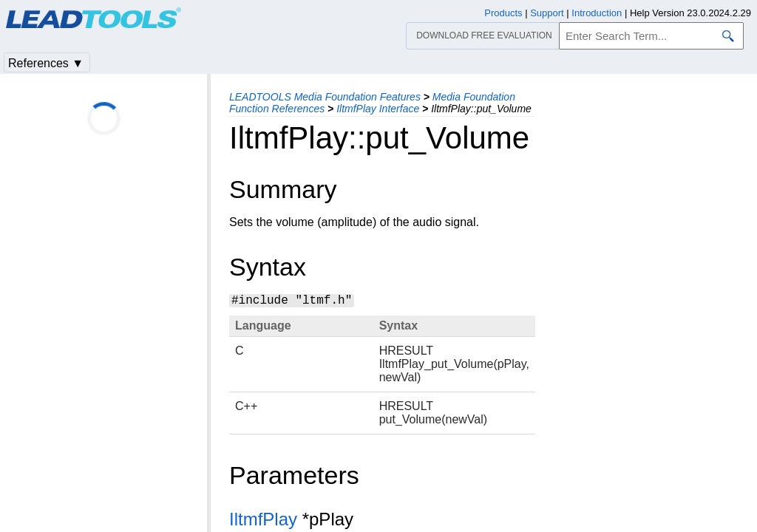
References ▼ (46, 63)
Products (503, 13)
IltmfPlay (263, 519)
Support (547, 13)
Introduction (597, 13)
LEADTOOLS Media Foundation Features (325, 97)
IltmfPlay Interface (378, 109)
